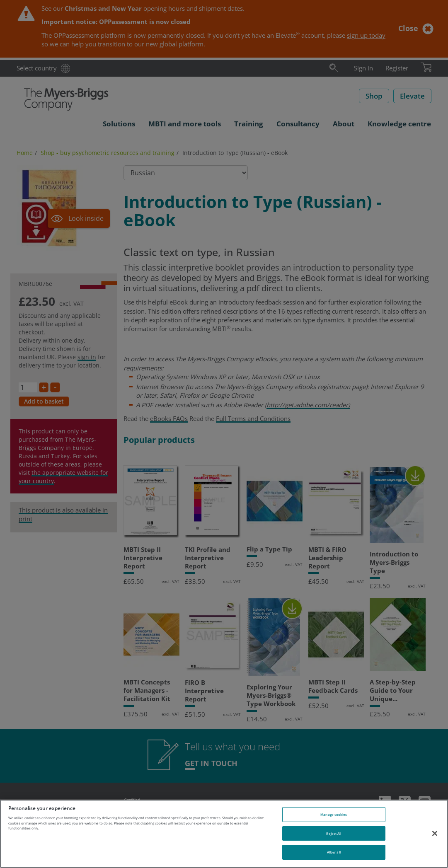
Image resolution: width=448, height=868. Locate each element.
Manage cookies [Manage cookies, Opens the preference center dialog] (334, 814)
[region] (224, 834)
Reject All (334, 833)
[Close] (435, 833)
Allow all (334, 852)
